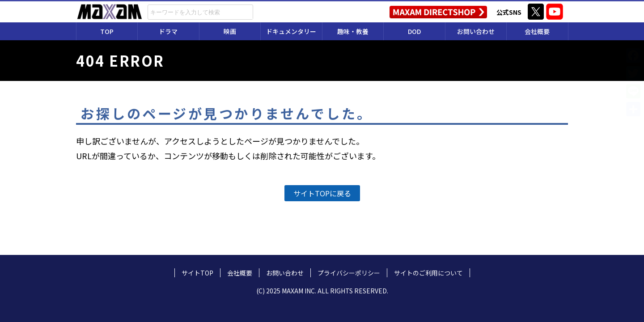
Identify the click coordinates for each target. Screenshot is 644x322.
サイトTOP (197, 273)
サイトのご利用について (428, 273)
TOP (107, 31)
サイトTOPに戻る (322, 193)
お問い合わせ (476, 31)
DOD (414, 31)
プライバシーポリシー (349, 273)
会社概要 (537, 31)
